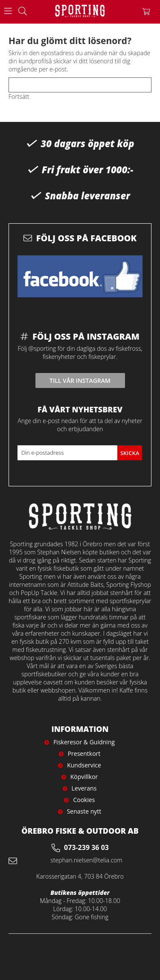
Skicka (130, 453)
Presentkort (84, 754)
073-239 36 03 (86, 847)
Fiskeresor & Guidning (84, 742)
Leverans (84, 788)
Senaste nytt (84, 811)
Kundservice (84, 765)
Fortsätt (19, 96)
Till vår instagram (80, 380)
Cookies (84, 800)
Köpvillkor (84, 777)
